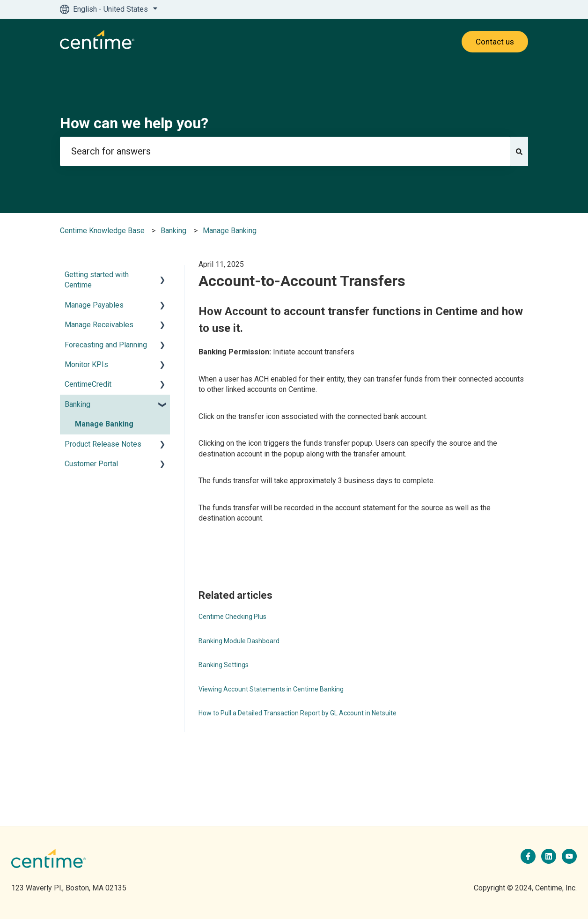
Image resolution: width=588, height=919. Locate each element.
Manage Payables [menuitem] (94, 305)
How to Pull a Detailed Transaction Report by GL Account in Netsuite (298, 713)
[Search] (519, 151)
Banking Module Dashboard (239, 641)
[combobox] (285, 151)
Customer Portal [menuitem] (91, 464)
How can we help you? (134, 123)
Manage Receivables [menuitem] (99, 325)
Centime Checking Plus (232, 617)
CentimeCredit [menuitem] (88, 384)
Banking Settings (224, 665)
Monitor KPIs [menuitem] (86, 364)
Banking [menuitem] (77, 404)
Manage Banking (230, 231)
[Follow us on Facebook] (528, 856)
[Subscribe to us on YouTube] (569, 856)
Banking (173, 231)
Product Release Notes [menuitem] (103, 444)
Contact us (495, 42)
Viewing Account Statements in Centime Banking (271, 689)
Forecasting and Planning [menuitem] (106, 345)
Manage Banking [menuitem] (104, 424)
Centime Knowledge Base (102, 231)
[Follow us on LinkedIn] (549, 856)
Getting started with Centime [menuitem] (97, 280)
